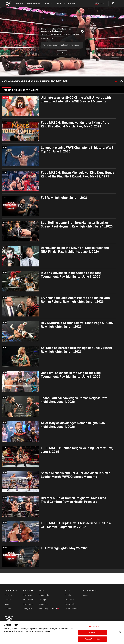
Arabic (86, 595)
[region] (62, 632)
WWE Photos (28, 604)
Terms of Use (44, 604)
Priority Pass (28, 609)
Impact (7, 604)
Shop (58, 4)
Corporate (9, 595)
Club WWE (70, 4)
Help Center (70, 600)
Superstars (34, 4)
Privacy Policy (44, 595)
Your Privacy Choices (47, 609)
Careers (8, 600)
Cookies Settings (92, 626)
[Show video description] (116, 81)
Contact (8, 609)
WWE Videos (28, 600)
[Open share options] (121, 81)
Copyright (43, 600)
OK (62, 53)
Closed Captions (71, 609)
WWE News (27, 595)
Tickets (48, 4)
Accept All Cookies (92, 639)
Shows (20, 4)
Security (68, 595)
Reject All (92, 633)
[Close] (120, 632)
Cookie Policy (70, 604)
